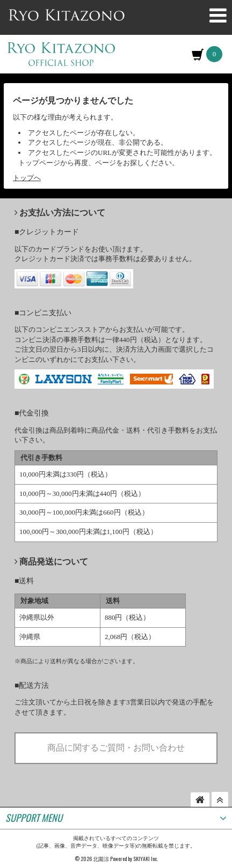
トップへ (27, 178)
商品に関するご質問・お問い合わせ (116, 748)
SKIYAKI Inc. (146, 859)
